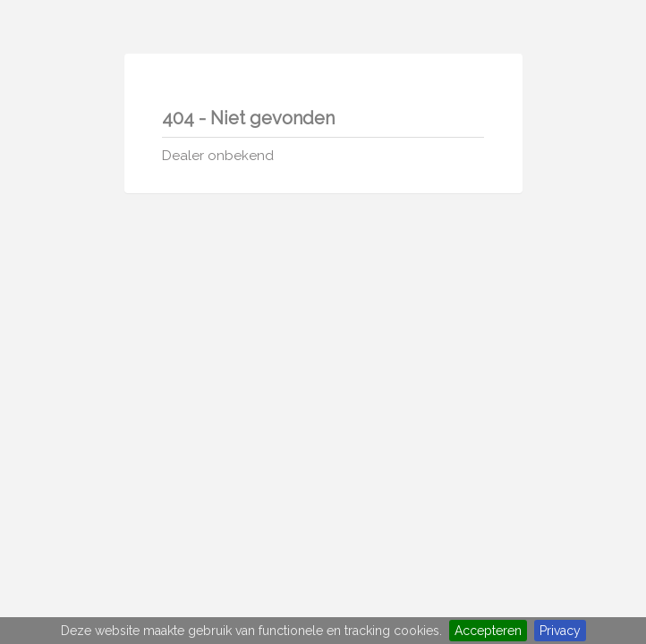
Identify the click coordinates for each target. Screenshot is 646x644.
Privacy (560, 631)
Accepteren (488, 631)
